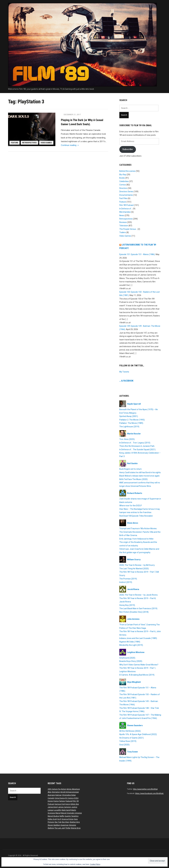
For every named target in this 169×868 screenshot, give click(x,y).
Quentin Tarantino (72, 816)
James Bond (53, 807)
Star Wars (66, 822)
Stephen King (75, 822)
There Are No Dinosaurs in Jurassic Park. (137, 446)
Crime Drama (60, 798)
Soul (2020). (125, 745)
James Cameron (64, 807)
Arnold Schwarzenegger (70, 792)
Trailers (123, 232)
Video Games (47, 142)
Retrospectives (30, 142)
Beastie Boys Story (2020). (131, 661)
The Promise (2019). (128, 579)
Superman (65, 825)
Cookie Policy (95, 864)
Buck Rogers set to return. (131, 469)
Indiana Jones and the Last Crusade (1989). (138, 638)
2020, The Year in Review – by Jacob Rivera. (139, 595)
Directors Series (126, 192)
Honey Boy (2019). (127, 605)
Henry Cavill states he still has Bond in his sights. (140, 472)
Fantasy (62, 801)
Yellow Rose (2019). (128, 741)
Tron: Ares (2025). (127, 439)
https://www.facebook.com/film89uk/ (149, 793)
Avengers (51, 795)
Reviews (123, 222)
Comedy (51, 798)
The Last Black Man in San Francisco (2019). (139, 608)
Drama (56, 801)
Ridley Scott (52, 819)
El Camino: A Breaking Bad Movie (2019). (137, 675)
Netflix (62, 816)
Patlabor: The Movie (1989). (131, 423)
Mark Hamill (66, 810)
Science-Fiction (68, 819)
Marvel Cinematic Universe (71, 813)
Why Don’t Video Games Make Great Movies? (139, 665)
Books (122, 178)
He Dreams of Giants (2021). (132, 738)
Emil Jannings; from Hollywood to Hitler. (137, 539)
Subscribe (128, 149)
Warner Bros (76, 828)
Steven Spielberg (54, 825)
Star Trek (58, 822)
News (122, 215)
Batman (59, 795)
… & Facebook (126, 381)
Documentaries (126, 195)
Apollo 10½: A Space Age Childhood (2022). (138, 734)
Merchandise (125, 212)
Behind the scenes (127, 171)
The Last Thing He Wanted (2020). (134, 569)
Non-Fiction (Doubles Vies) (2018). (134, 612)
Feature (15, 142)
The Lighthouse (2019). (129, 427)
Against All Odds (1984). (130, 642)
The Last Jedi (60, 828)
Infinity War (75, 804)
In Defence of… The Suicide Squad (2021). (138, 450)
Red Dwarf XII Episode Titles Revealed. (136, 516)
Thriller (68, 828)
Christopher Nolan (69, 795)
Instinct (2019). (126, 582)
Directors (123, 188)
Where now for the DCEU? (131, 506)
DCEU (76, 798)
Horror (68, 804)
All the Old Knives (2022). (130, 731)
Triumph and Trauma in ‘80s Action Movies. (138, 529)
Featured (69, 801)
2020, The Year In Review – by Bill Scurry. (137, 565)
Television (124, 226)
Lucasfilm (58, 810)
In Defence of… (126, 209)
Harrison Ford (60, 804)
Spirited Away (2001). (129, 416)
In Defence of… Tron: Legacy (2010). (135, 443)
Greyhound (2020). (127, 658)
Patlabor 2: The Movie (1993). (132, 420)
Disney (50, 801)
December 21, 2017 (72, 115)
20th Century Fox (54, 789)
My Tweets (124, 372)
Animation (56, 792)
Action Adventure (73, 789)
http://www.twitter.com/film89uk (145, 789)
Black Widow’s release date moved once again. (140, 476)
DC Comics (69, 798)
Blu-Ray (123, 175)
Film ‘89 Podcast (127, 205)
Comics (123, 185)
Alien (50, 792)
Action (64, 789)
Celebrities (124, 181)
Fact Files (123, 198)
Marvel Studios (53, 816)
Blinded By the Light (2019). (131, 645)
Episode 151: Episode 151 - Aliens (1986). (137, 254)
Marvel (58, 813)
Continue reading (70, 145)
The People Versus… (128, 229)
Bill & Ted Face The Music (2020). (134, 479)
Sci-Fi (59, 819)
